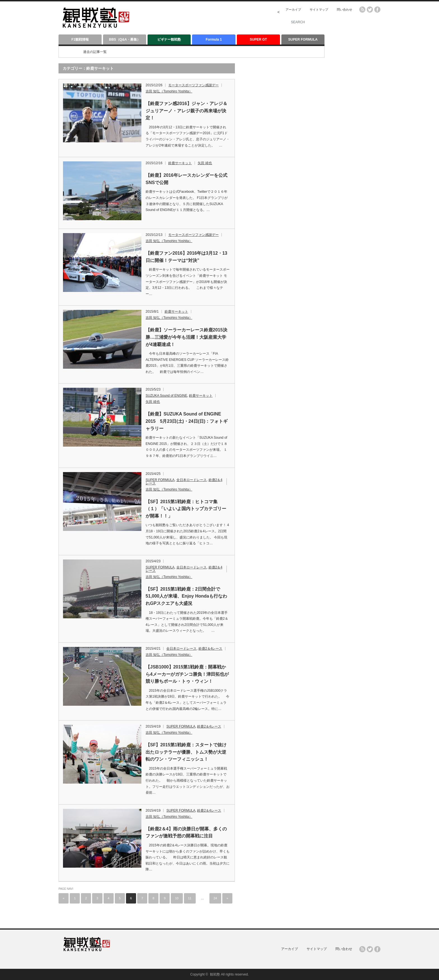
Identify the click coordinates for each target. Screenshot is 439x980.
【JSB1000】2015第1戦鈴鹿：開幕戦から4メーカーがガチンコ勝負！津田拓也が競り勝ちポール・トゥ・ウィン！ (187, 674)
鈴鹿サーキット (180, 163)
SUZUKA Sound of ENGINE (166, 396)
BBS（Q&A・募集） (125, 40)
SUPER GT (258, 40)
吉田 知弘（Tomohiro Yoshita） (169, 91)
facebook (377, 10)
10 (177, 898)
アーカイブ (293, 10)
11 (190, 898)
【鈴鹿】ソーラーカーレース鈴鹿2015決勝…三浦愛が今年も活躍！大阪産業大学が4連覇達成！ (186, 337)
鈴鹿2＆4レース (210, 649)
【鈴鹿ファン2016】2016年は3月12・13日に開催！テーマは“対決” (186, 257)
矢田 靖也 (205, 163)
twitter (370, 10)
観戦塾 (215, 974)
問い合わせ (345, 10)
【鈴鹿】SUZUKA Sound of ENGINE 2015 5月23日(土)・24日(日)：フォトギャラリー (187, 421)
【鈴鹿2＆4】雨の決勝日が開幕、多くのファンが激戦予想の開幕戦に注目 (186, 832)
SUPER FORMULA (303, 40)
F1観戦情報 (80, 40)
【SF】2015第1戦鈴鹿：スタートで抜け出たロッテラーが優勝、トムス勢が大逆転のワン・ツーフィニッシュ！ (186, 752)
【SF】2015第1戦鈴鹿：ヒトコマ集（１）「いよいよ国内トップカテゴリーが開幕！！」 (186, 509)
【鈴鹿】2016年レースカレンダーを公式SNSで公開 (186, 179)
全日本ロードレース (192, 480)
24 (215, 898)
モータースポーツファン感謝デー (193, 85)
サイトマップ (319, 10)
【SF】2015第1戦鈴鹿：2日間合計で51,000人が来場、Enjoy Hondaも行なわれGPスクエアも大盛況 (186, 596)
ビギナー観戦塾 (169, 40)
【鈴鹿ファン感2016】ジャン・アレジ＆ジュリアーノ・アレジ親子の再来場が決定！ (186, 111)
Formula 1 (214, 40)
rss (362, 10)
